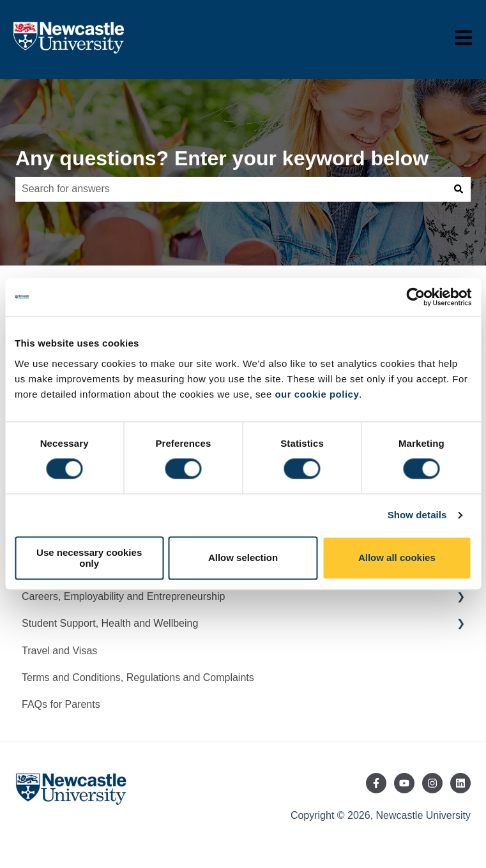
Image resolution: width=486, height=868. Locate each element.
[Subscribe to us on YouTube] (404, 783)
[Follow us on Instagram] (432, 783)
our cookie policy (317, 394)
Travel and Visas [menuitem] (59, 651)
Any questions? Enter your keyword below (222, 158)
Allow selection (243, 558)
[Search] (459, 189)
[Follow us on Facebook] (376, 783)
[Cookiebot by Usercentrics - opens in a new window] (415, 297)
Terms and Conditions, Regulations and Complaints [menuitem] (138, 677)
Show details (417, 515)
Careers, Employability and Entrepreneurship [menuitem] (123, 596)
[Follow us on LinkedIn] (460, 783)
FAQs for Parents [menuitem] (61, 704)
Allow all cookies (397, 558)
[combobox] (231, 189)
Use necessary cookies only (89, 558)
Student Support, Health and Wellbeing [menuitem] (110, 623)
